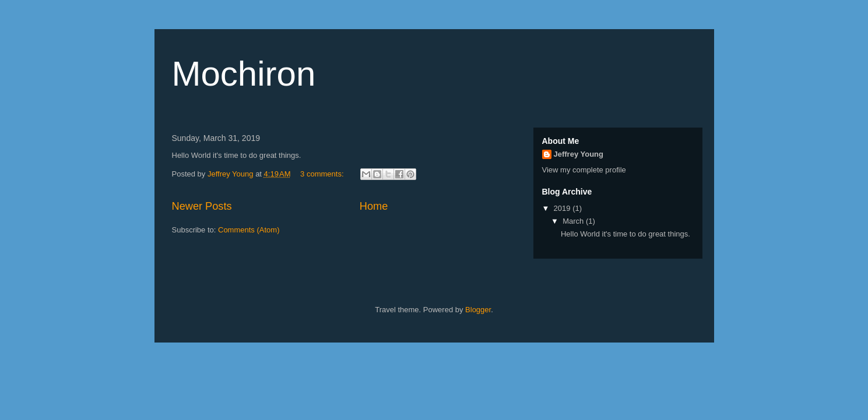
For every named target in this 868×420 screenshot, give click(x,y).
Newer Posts (202, 206)
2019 (563, 208)
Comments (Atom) (249, 230)
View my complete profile (584, 170)
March (574, 221)
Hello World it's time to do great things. (625, 234)
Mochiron (244, 74)
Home (374, 206)
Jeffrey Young (579, 154)
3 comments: (323, 174)
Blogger (478, 310)
